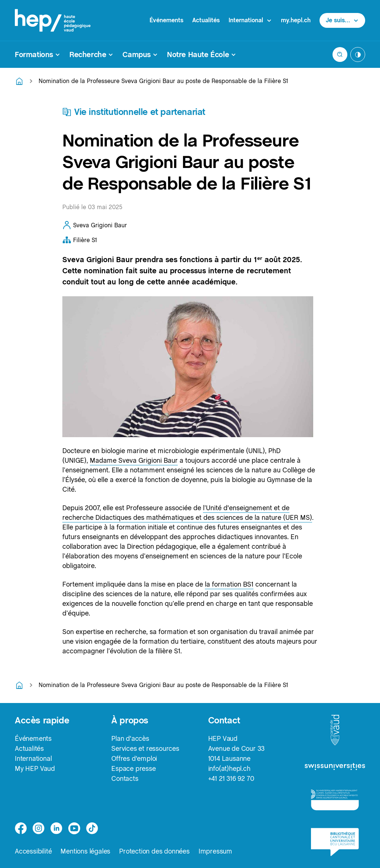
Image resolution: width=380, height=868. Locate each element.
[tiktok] (92, 828)
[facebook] (21, 828)
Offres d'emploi (134, 758)
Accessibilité (33, 851)
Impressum (215, 851)
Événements (166, 20)
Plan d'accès (130, 738)
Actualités (206, 20)
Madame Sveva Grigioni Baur (134, 460)
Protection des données (154, 851)
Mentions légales (85, 851)
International (33, 758)
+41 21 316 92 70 (231, 778)
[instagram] (39, 828)
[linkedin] (56, 828)
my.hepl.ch (296, 20)
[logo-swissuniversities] (335, 767)
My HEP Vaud (35, 768)
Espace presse (133, 768)
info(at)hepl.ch (229, 768)
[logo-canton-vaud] (335, 730)
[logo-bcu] (335, 842)
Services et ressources (145, 748)
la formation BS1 (229, 584)
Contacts (125, 778)
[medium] (74, 828)
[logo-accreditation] (335, 800)
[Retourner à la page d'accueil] (19, 81)
